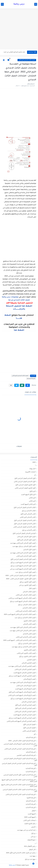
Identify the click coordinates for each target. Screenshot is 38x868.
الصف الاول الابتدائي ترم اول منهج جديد (24, 546)
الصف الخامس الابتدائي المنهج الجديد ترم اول (22, 676)
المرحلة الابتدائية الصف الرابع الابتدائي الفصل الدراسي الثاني (20, 745)
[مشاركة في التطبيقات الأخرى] (11, 385)
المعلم (34, 811)
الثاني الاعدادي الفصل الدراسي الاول (25, 524)
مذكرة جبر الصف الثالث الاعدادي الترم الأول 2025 (21, 853)
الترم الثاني (32, 501)
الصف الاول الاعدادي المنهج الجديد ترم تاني (23, 569)
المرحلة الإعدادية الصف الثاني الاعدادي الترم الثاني (21, 794)
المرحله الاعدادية (31, 804)
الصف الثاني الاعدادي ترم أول (27, 643)
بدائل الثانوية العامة (30, 824)
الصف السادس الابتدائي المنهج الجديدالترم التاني (21, 721)
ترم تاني (33, 836)
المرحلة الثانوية (31, 798)
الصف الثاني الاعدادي (29, 634)
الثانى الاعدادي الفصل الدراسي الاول (25, 520)
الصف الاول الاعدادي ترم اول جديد (26, 572)
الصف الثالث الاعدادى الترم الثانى (27, 60)
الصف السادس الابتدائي (29, 702)
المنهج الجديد (32, 814)
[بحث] (2, 4)
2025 (34, 462)
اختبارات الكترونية (30, 472)
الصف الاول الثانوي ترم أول (28, 582)
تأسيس (33, 827)
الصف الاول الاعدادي (29, 549)
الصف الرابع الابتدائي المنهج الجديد (25, 689)
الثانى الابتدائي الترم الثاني (28, 517)
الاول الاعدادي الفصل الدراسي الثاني (25, 481)
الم (35, 734)
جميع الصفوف (31, 840)
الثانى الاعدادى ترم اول (29, 530)
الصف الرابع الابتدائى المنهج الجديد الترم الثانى (22, 695)
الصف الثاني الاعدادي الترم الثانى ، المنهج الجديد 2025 (19, 640)
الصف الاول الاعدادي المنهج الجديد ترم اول (23, 566)
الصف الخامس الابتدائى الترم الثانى (25, 669)
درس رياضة (19, 4)
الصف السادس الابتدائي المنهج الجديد (24, 715)
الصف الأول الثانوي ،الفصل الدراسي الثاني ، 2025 (21, 579)
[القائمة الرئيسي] (36, 4)
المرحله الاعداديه (31, 807)
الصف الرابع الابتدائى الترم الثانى (26, 686)
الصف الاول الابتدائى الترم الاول (26, 540)
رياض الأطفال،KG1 (30, 846)
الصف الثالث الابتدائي (29, 592)
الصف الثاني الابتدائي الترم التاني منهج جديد (23, 630)
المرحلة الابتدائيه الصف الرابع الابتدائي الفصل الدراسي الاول (20, 759)
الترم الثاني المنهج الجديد (28, 504)
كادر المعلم (32, 849)
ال (35, 475)
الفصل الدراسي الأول (29, 724)
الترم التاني (32, 498)
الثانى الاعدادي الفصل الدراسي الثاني (24, 527)
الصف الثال (32, 588)
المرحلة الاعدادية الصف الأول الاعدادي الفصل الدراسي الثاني (20, 776)
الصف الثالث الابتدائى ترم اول (27, 605)
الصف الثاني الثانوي (30, 650)
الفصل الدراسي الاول (29, 728)
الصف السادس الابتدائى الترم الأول (25, 705)
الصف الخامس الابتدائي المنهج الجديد (25, 673)
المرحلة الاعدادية (31, 379)
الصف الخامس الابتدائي (29, 663)
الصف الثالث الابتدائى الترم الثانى (26, 595)
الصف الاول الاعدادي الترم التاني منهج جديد (23, 553)
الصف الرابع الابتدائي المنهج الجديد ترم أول (23, 698)
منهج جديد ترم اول (30, 859)
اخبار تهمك (32, 469)
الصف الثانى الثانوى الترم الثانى (26, 653)
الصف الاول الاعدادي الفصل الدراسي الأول (23, 559)
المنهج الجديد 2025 (30, 817)
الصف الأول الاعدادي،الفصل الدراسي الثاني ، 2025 (21, 575)
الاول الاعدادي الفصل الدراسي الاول (25, 478)
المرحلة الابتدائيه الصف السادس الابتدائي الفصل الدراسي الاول (19, 764)
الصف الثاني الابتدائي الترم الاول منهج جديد (23, 627)
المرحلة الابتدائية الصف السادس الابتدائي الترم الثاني (20, 749)
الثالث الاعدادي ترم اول (29, 511)
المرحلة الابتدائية (31, 737)
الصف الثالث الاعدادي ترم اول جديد (25, 618)
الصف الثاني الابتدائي (29, 624)
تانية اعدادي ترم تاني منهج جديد (26, 830)
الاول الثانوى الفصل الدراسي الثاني (25, 488)
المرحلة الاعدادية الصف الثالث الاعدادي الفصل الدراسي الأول (20, 790)
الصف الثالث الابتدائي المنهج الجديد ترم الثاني (22, 598)
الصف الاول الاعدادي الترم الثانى (26, 556)
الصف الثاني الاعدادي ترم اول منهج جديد (24, 647)
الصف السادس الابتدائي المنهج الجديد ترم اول (22, 718)
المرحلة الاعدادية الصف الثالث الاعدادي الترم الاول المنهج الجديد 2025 (19, 780)
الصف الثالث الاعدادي (29, 608)
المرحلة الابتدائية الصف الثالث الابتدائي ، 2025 (22, 741)
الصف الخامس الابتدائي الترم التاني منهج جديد (22, 666)
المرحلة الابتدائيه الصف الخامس (26, 755)
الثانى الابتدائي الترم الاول (28, 514)
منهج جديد (33, 856)
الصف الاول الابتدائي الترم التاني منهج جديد (23, 543)
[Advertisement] (19, 29)
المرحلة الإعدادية (31, 768)
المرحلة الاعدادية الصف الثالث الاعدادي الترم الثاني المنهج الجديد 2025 (19, 785)
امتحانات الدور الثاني (29, 820)
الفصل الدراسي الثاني (29, 731)
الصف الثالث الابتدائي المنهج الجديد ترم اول (23, 601)
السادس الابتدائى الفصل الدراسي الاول (24, 533)
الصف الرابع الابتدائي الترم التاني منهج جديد (23, 682)
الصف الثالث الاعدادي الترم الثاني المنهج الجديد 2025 (20, 614)
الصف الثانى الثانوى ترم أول (27, 656)
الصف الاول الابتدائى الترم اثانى (26, 537)
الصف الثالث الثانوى (30, 621)
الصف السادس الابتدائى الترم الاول (25, 708)
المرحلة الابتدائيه (31, 752)
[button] (28, 385)
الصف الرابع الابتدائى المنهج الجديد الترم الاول (22, 692)
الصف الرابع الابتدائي (29, 679)
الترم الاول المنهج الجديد (28, 494)
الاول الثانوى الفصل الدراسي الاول (25, 485)
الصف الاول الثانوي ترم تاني (27, 585)
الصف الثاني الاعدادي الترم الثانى (26, 637)
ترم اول (33, 833)
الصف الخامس (31, 660)
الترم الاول (32, 491)
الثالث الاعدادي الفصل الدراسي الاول (25, 507)
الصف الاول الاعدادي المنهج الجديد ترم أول (23, 562)
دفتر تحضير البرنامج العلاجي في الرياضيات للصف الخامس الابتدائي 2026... (14, 52)
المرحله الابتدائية (31, 801)
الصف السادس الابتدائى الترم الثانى (25, 711)
